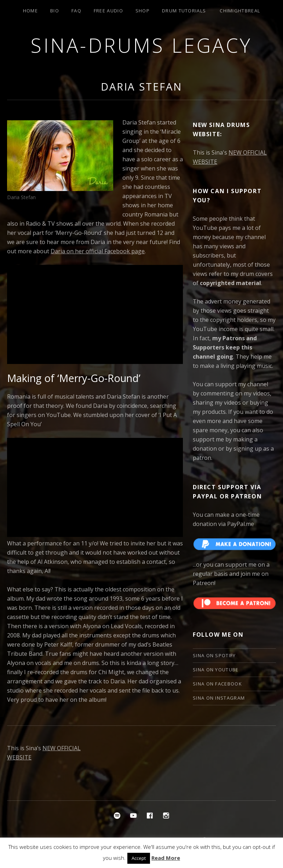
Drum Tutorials (184, 11)
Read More (166, 858)
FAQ (76, 11)
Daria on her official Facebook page (98, 251)
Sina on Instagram (219, 698)
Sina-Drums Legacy (141, 45)
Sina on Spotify (214, 655)
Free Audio (108, 11)
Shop (143, 11)
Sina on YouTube (216, 670)
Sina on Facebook (217, 684)
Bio (55, 11)
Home (30, 11)
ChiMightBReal (240, 11)
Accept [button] (139, 858)
